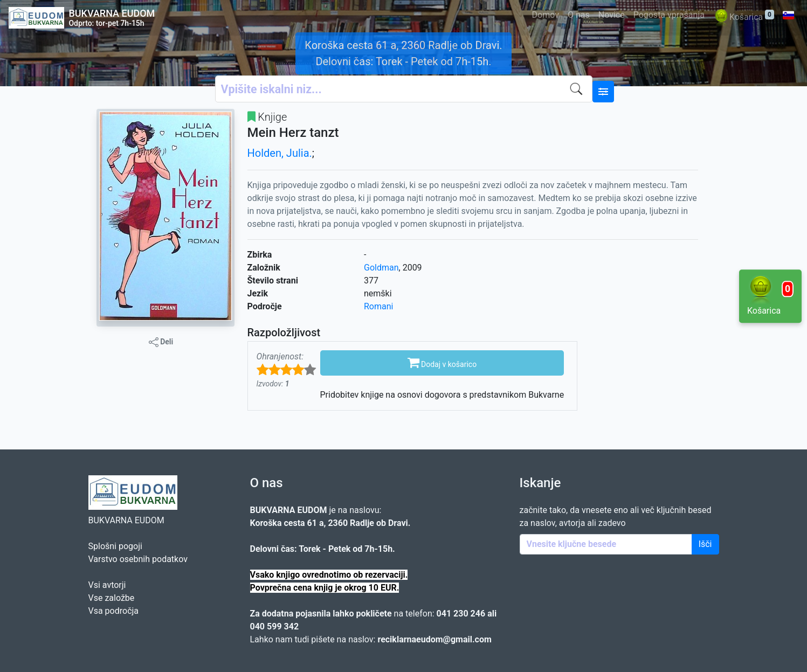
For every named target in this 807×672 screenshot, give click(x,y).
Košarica (744, 18)
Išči (705, 544)
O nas (579, 15)
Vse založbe (112, 598)
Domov (546, 15)
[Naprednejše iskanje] (603, 92)
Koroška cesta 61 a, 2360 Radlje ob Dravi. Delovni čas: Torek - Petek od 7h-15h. (403, 53)
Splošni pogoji (115, 546)
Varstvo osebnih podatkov (138, 559)
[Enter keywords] (606, 544)
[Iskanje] (579, 89)
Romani (378, 306)
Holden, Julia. (280, 153)
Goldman (381, 268)
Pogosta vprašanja (669, 15)
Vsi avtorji (107, 585)
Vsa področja (114, 611)
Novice (612, 15)
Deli (161, 342)
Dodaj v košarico (442, 362)
